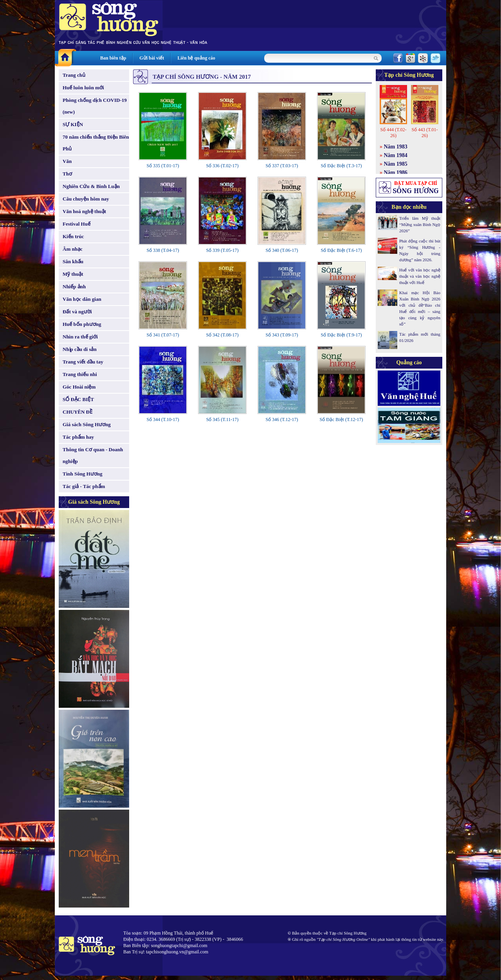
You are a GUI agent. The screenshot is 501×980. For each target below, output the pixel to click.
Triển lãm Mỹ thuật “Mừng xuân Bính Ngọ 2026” (420, 224)
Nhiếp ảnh (74, 287)
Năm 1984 (396, 155)
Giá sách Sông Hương (87, 424)
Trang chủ (74, 75)
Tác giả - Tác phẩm (84, 486)
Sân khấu (73, 261)
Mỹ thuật (73, 274)
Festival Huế (77, 224)
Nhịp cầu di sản (80, 349)
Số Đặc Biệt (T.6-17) (342, 250)
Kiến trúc (73, 236)
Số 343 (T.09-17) (282, 335)
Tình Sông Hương (83, 474)
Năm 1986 (396, 173)
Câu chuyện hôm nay (86, 199)
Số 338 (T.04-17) (163, 250)
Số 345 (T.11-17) (223, 419)
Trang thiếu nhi (80, 374)
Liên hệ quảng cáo (196, 58)
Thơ (67, 174)
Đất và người (77, 312)
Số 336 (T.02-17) (222, 166)
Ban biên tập (113, 58)
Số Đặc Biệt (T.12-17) (342, 419)
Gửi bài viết (152, 58)
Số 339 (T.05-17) (222, 250)
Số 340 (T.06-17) (282, 250)
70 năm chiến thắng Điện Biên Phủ (96, 143)
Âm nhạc (73, 249)
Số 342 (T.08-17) (222, 335)
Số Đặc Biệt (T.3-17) (342, 166)
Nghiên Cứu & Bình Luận (91, 186)
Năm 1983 (396, 147)
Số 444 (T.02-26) (393, 133)
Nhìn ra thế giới (80, 337)
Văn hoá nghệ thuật (84, 211)
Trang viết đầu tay (83, 362)
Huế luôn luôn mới (83, 88)
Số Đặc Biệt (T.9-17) (342, 335)
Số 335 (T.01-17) (163, 166)
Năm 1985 (396, 164)
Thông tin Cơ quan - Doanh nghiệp (93, 455)
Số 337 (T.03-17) (282, 166)
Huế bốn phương (82, 324)
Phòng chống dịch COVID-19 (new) (95, 106)
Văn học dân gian (82, 299)
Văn (67, 161)
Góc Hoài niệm (79, 387)
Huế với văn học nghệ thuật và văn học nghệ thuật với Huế (420, 276)
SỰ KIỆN (73, 124)
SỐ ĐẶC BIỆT (78, 399)
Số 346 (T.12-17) (282, 419)
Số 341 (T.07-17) (163, 335)
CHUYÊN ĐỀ (77, 412)
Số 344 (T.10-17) (163, 419)
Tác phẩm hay (78, 437)
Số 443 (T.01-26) (424, 133)
